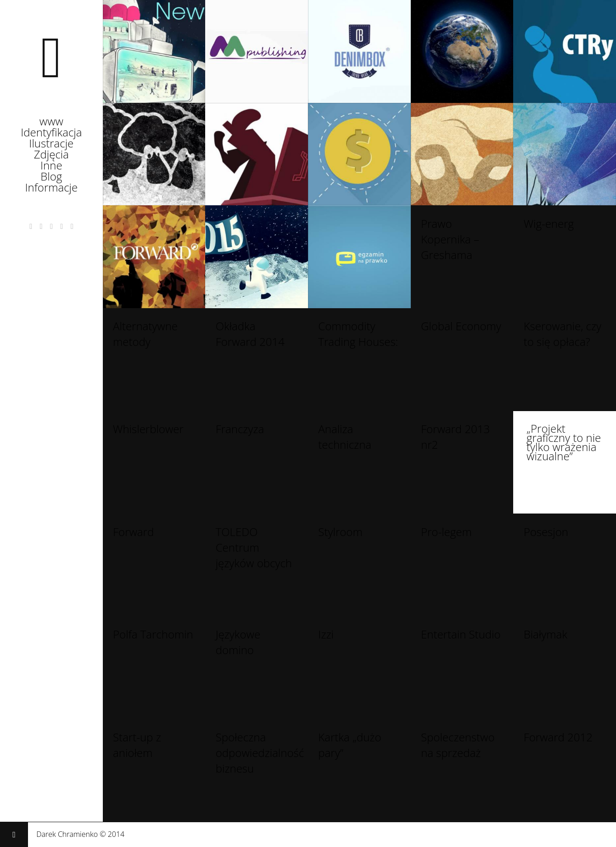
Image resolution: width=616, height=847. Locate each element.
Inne (51, 167)
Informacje (51, 189)
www (51, 123)
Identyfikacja (51, 134)
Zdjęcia (51, 156)
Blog (51, 178)
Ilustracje (51, 145)
